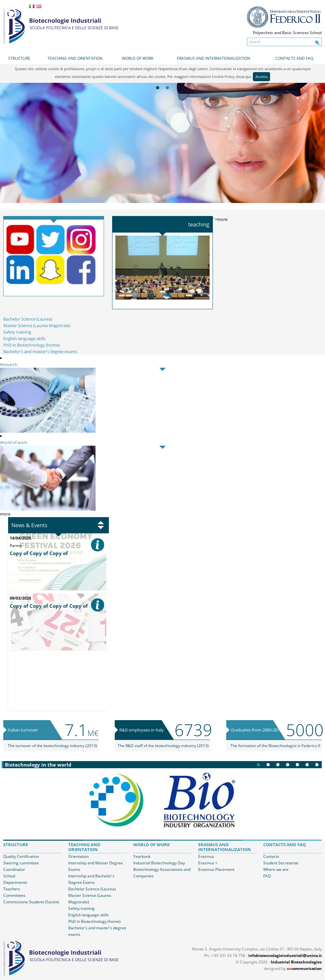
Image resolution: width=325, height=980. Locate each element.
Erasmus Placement (216, 869)
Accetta (261, 76)
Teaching (199, 224)
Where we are (276, 869)
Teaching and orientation (75, 58)
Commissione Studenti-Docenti (31, 902)
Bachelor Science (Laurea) (28, 319)
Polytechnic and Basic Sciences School (287, 33)
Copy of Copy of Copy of (39, 553)
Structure (19, 58)
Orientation (78, 856)
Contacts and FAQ (294, 58)
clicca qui (243, 76)
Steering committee (21, 863)
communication (304, 968)
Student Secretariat (281, 863)
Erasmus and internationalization (214, 58)
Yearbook (142, 856)
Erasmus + (208, 863)
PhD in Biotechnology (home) (32, 345)
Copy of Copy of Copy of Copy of (49, 606)
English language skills (24, 338)
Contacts (271, 856)
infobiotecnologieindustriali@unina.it (285, 955)
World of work (138, 58)
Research (9, 364)
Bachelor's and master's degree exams (40, 351)
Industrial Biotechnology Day (159, 863)
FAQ (267, 876)
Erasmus (206, 856)
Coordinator (14, 869)
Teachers (12, 889)
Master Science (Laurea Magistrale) (37, 325)
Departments (15, 882)
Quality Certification (21, 856)
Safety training (17, 332)
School (9, 876)
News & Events (29, 525)
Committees (14, 895)
